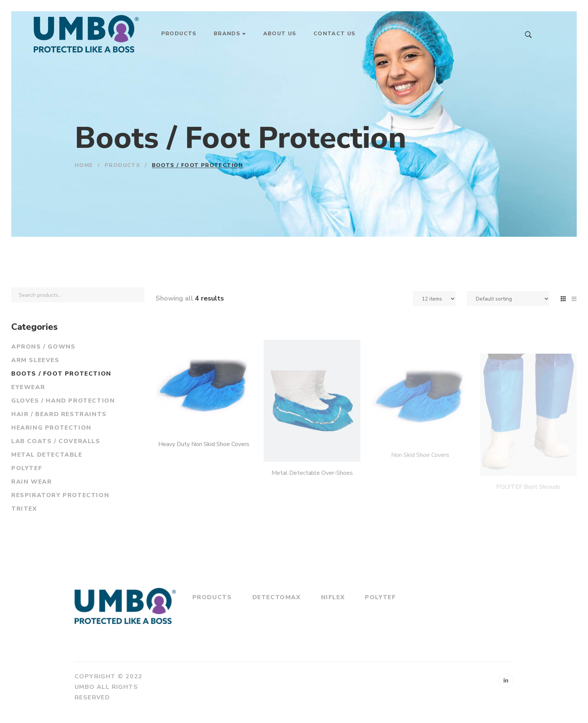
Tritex (24, 509)
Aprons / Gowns (43, 347)
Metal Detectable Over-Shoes (312, 495)
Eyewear (28, 387)
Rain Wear (31, 482)
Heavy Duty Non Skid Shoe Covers (204, 463)
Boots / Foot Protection (61, 374)
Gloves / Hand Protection (63, 401)
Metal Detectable (47, 455)
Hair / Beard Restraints (59, 414)
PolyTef (27, 468)
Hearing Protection (51, 428)
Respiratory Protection (60, 495)
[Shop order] (508, 299)
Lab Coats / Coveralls (56, 441)
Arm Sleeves (35, 360)
